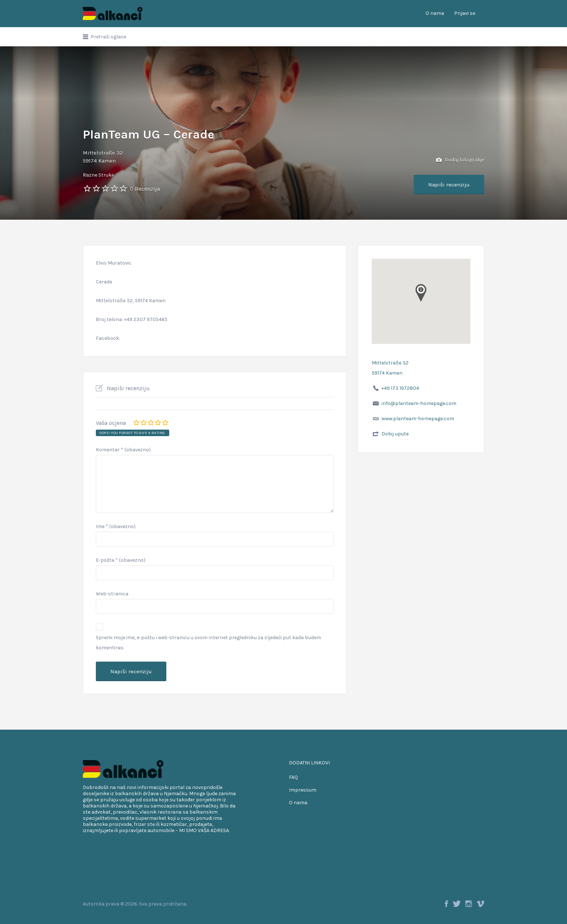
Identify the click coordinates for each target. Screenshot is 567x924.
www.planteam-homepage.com (418, 419)
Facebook (446, 904)
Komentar (123, 450)
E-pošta (121, 560)
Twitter (457, 904)
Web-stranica (112, 594)
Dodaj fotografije (460, 160)
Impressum (303, 790)
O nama (435, 13)
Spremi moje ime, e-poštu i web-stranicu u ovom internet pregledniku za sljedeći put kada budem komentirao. (208, 643)
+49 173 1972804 (400, 388)
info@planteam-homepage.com (419, 403)
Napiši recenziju (449, 185)
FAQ (293, 777)
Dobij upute (395, 434)
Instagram (469, 904)
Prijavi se (465, 13)
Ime (116, 526)
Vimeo (480, 904)
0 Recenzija (145, 189)
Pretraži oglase (108, 37)
